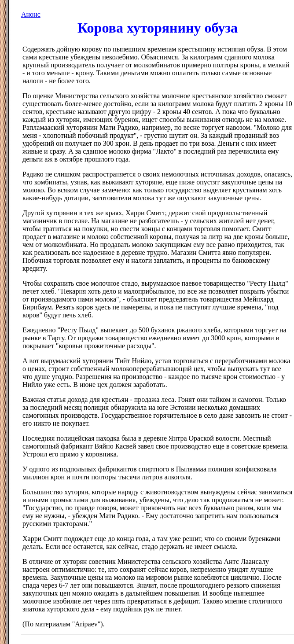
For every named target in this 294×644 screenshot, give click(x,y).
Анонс (31, 14)
